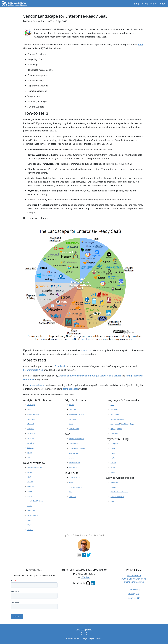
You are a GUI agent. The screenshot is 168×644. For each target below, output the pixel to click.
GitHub (30, 496)
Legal (78, 630)
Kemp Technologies (117, 497)
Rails (117, 433)
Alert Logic (31, 405)
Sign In (162, 4)
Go (111, 409)
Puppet (30, 520)
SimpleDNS (73, 467)
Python (113, 429)
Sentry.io (30, 448)
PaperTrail (31, 438)
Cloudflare (73, 409)
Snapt (71, 424)
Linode (71, 458)
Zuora (113, 472)
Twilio (29, 457)
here (140, 45)
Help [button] (152, 4)
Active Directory (74, 477)
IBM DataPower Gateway (119, 492)
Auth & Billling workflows (134, 579)
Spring (117, 414)
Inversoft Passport (75, 487)
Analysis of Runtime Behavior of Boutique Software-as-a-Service (90, 376)
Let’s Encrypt (73, 453)
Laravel (117, 424)
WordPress (125, 424)
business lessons (37, 385)
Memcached (73, 419)
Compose (31, 487)
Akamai (72, 405)
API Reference (134, 576)
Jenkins (30, 506)
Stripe (113, 467)
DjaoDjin (113, 487)
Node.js (113, 419)
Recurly (113, 463)
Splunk (30, 453)
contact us (86, 350)
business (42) (134, 589)
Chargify (113, 448)
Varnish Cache (74, 429)
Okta (71, 492)
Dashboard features (134, 582)
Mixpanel (31, 424)
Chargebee (114, 444)
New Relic (31, 429)
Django (119, 429)
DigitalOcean (73, 444)
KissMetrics (31, 419)
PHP (112, 424)
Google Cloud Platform (35, 501)
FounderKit (60, 366)
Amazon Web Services (35, 467)
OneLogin (72, 497)
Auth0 (71, 482)
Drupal (132, 424)
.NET (112, 405)
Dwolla (113, 453)
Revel (116, 409)
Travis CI (30, 530)
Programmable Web (33, 370)
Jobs (83, 630)
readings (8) (134, 593)
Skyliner (30, 525)
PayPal (113, 458)
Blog (136, 4)
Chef (29, 477)
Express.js (120, 419)
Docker (30, 491)
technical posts (70, 389)
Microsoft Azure (33, 515)
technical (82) (134, 598)
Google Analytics (33, 414)
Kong (112, 501)
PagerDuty (31, 433)
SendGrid (31, 443)
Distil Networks (116, 482)
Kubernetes (31, 511)
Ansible (30, 472)
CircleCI (30, 482)
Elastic (30, 409)
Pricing (144, 4)
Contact (89, 630)
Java (112, 414)
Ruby (112, 433)
